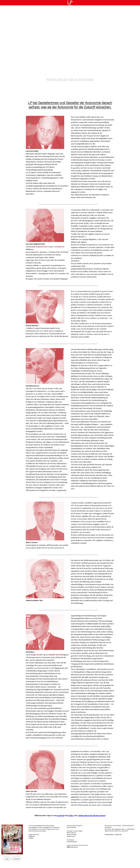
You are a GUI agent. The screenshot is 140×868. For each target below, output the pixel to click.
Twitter (71, 816)
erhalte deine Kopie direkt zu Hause (92, 816)
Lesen (7, 859)
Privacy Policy (109, 834)
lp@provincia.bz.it (72, 847)
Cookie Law (118, 834)
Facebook (60, 816)
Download (16, 859)
